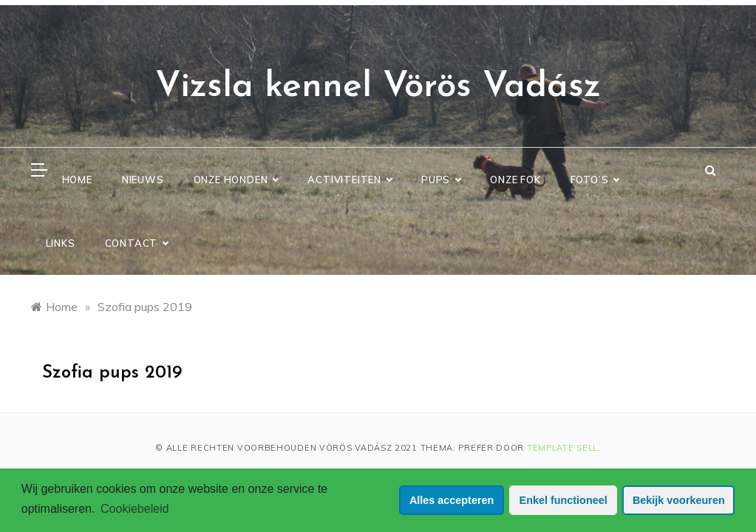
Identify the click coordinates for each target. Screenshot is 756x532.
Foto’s (595, 180)
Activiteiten (350, 180)
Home (77, 180)
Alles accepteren (452, 500)
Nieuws (143, 180)
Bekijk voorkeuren (679, 500)
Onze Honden (236, 180)
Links (61, 243)
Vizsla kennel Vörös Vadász (378, 87)
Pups (441, 180)
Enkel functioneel (563, 500)
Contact (137, 243)
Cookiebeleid (135, 509)
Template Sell (562, 448)
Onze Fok (515, 180)
